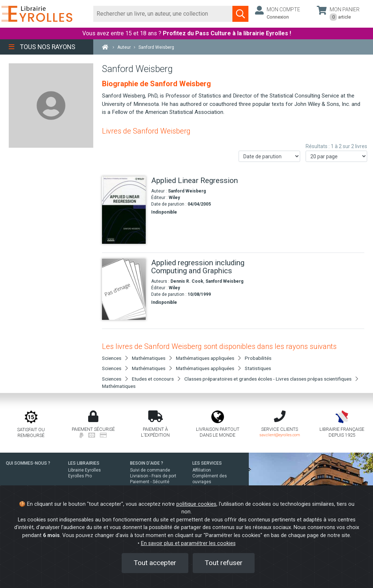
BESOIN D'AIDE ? (147, 463)
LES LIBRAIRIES (84, 463)
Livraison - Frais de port (153, 476)
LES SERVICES (207, 463)
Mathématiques (119, 386)
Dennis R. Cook (187, 281)
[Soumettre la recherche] (240, 14)
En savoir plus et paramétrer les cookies (188, 543)
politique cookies (196, 504)
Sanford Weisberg (187, 191)
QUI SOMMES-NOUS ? (28, 463)
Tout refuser (224, 563)
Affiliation (202, 470)
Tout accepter (155, 563)
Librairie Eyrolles (85, 470)
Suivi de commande (150, 470)
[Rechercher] (163, 14)
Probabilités (258, 358)
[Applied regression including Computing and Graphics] (124, 289)
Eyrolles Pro (80, 476)
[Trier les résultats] (269, 156)
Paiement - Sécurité (150, 482)
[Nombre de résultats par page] (336, 156)
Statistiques (258, 368)
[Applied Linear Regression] (124, 210)
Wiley (174, 198)
